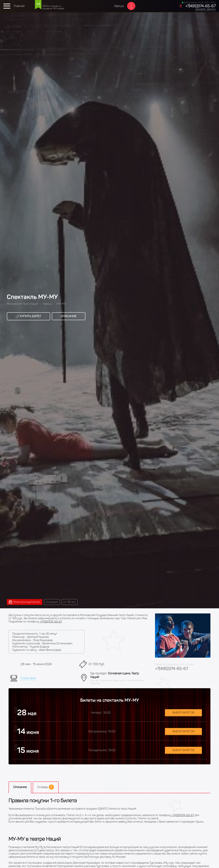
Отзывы (46, 787)
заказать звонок (205, 9)
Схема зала (28, 678)
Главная (19, 6)
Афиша (119, 6)
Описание (69, 316)
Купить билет (28, 316)
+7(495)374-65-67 (200, 6)
